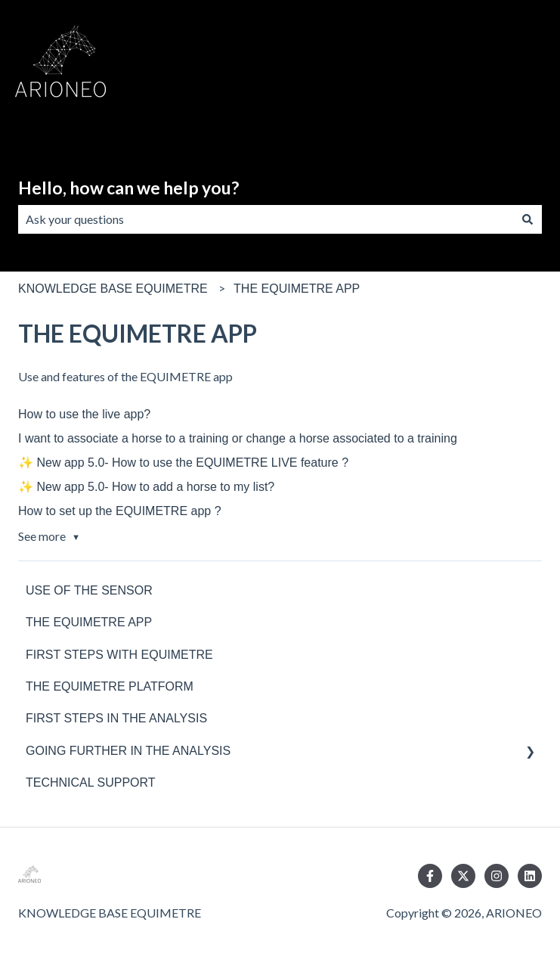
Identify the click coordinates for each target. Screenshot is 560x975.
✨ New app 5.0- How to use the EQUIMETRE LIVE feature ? (183, 463)
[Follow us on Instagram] (497, 876)
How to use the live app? (84, 414)
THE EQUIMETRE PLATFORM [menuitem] (110, 686)
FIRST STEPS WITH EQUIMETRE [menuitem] (119, 655)
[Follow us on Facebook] (430, 876)
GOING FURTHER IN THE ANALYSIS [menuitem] (128, 751)
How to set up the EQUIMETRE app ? (120, 511)
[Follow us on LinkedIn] (530, 876)
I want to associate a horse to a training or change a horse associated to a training (238, 438)
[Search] (528, 219)
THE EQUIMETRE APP (297, 289)
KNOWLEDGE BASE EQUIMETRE (113, 289)
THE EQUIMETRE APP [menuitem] (89, 622)
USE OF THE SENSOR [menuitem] (89, 590)
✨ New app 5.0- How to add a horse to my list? (146, 487)
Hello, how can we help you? (128, 188)
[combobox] (266, 219)
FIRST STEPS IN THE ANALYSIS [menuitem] (116, 718)
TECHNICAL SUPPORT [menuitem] (91, 782)
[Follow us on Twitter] (463, 876)
